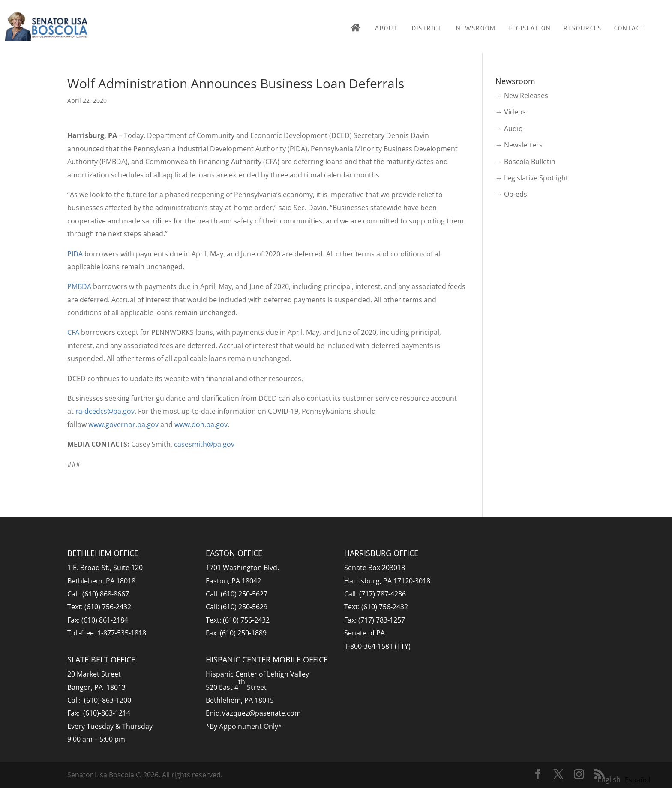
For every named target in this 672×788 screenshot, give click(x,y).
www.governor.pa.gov (123, 424)
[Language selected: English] (626, 779)
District (427, 28)
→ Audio (509, 129)
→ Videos (511, 112)
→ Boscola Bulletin (525, 162)
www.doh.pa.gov (201, 424)
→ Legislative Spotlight (532, 178)
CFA (73, 332)
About (386, 28)
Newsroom (476, 28)
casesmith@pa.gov (204, 444)
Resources (583, 28)
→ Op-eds (511, 194)
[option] (638, 780)
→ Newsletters (519, 145)
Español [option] (638, 780)
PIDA (75, 254)
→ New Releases (522, 96)
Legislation (530, 28)
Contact (629, 28)
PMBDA (79, 286)
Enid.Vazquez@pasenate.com (253, 713)
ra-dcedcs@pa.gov (105, 411)
